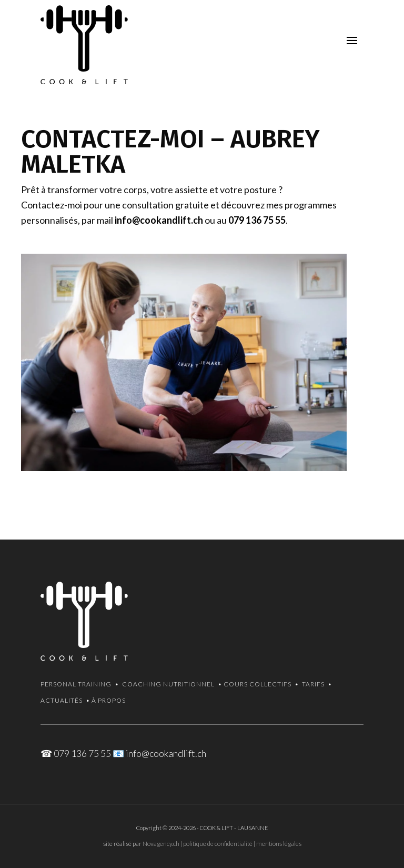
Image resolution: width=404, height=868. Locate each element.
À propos (109, 700)
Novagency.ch (161, 844)
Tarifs (313, 684)
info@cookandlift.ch (159, 220)
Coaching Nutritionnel (168, 684)
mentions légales (279, 844)
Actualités (62, 700)
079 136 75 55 (257, 220)
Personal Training (76, 684)
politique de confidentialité (218, 844)
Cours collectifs (257, 684)
